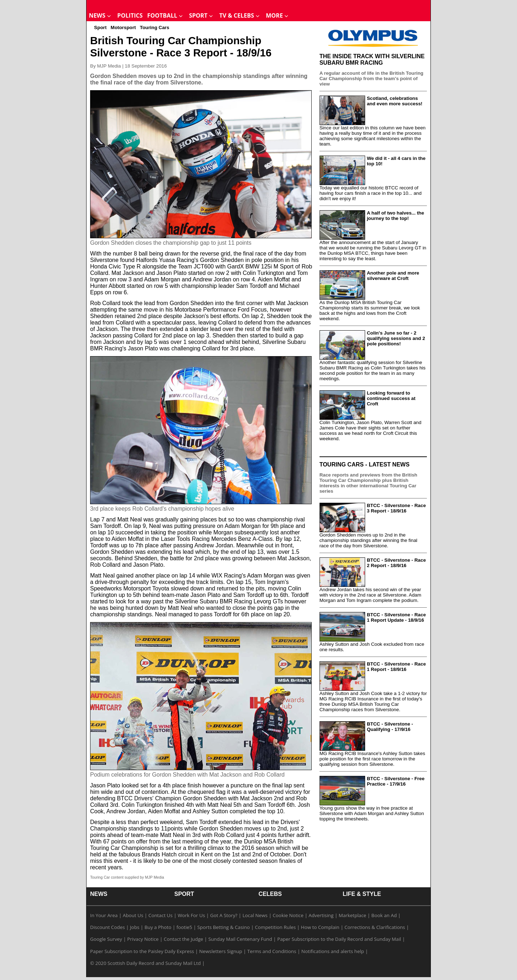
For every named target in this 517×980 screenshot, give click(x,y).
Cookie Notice (288, 915)
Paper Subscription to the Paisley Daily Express (142, 951)
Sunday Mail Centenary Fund (240, 939)
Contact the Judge (183, 939)
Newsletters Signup (221, 951)
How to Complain (320, 927)
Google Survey (106, 939)
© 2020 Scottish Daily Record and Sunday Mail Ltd (145, 963)
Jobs (135, 927)
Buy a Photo (158, 927)
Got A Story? (224, 915)
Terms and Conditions (272, 951)
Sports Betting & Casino (223, 927)
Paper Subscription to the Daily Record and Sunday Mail (339, 939)
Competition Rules (275, 927)
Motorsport (123, 27)
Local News (255, 915)
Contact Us (160, 915)
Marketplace (352, 915)
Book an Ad (384, 915)
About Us (133, 915)
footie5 (184, 927)
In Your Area (104, 915)
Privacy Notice (143, 939)
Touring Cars (154, 27)
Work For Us (191, 915)
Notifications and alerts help (333, 951)
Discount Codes (108, 927)
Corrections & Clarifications (375, 927)
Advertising (321, 915)
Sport (100, 27)
